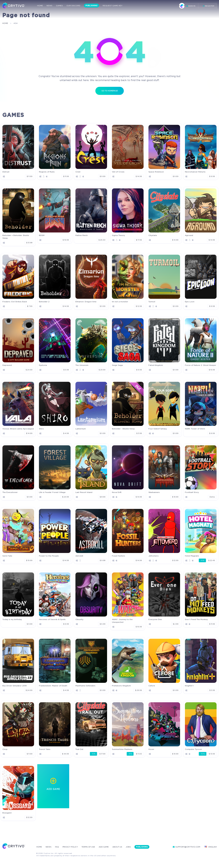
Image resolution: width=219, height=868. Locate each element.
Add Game (106, 847)
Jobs (131, 847)
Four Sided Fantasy (158, 429)
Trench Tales (45, 749)
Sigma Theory (118, 235)
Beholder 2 (44, 301)
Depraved (7, 365)
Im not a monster (120, 301)
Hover (151, 749)
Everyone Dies (155, 619)
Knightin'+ (189, 685)
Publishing (91, 6)
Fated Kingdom (156, 365)
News (49, 6)
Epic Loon (190, 301)
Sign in (189, 6)
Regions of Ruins (47, 172)
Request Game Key (113, 6)
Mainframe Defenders (85, 685)
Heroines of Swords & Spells (52, 619)
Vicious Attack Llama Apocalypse (18, 429)
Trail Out (79, 749)
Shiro (41, 429)
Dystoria (43, 365)
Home (40, 6)
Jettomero (154, 556)
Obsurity (79, 619)
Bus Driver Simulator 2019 (15, 685)
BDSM (42, 235)
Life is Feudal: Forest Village (52, 492)
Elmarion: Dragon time (86, 301)
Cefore (152, 685)
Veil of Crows (118, 172)
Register (209, 6)
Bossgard (7, 813)
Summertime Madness (122, 749)
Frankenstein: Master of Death (53, 685)
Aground (189, 235)
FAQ (57, 847)
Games (59, 6)
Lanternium (81, 429)
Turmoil (152, 301)
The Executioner (10, 492)
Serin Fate (7, 556)
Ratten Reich (82, 235)
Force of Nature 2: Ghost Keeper (201, 365)
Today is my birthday (12, 619)
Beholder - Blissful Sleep (123, 429)
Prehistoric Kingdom (121, 685)
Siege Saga (117, 365)
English (211, 847)
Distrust (6, 172)
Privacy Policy (71, 847)
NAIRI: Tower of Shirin (195, 429)
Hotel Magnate (192, 556)
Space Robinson (156, 172)
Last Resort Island (84, 492)
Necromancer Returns (195, 172)
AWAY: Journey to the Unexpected (122, 621)
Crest (78, 172)
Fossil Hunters (118, 556)
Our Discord (73, 6)
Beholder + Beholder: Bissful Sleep (16, 236)
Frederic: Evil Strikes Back (15, 301)
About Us (120, 847)
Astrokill (79, 556)
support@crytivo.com (186, 847)
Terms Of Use (90, 847)
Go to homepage (110, 91)
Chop (5, 749)
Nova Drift (117, 492)
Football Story (192, 492)
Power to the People (49, 556)
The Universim (82, 365)
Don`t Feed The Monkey (196, 619)
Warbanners (154, 492)
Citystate (153, 235)
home (5, 23)
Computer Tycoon (193, 749)
